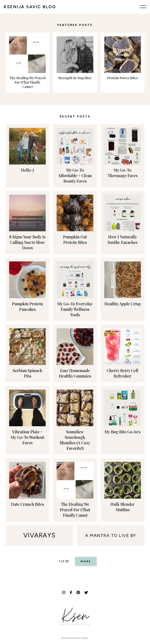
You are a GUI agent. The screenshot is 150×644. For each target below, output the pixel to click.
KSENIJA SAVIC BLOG (30, 7)
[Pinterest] (78, 593)
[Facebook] (71, 593)
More (86, 561)
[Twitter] (86, 593)
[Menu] (143, 7)
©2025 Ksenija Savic (75, 638)
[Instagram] (64, 593)
